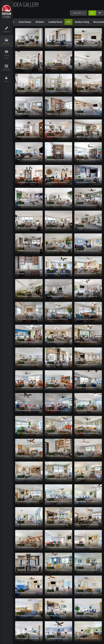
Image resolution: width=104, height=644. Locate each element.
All (92, 13)
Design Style (77, 13)
